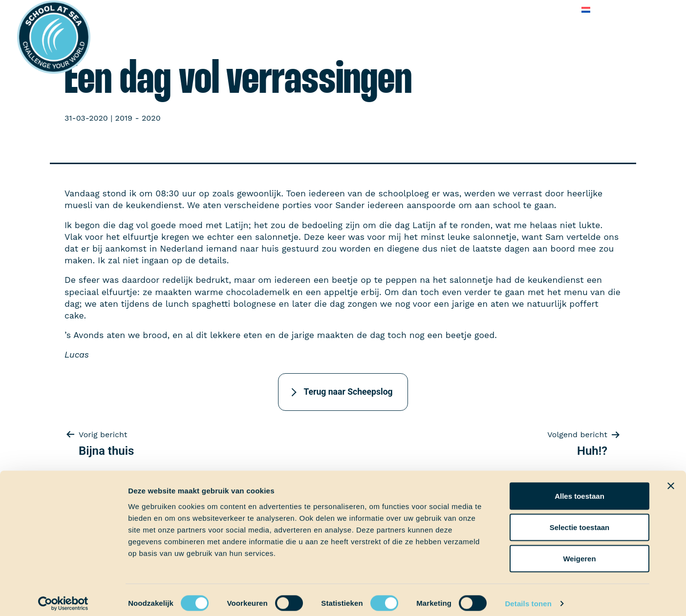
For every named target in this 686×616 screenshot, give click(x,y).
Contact (555, 10)
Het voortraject (134, 10)
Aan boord (195, 10)
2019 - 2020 (138, 118)
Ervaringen (246, 10)
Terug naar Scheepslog (348, 392)
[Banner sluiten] (671, 479)
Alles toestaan (579, 489)
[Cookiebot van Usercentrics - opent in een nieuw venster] (63, 597)
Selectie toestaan (580, 520)
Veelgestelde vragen (490, 10)
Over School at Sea (403, 10)
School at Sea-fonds (316, 10)
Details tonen (528, 597)
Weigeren (579, 552)
